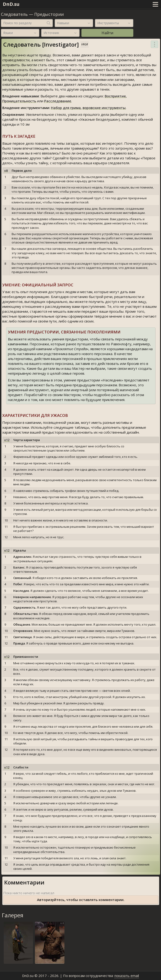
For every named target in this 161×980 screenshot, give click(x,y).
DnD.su (11, 4)
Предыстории (49, 14)
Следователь (14, 14)
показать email (127, 976)
